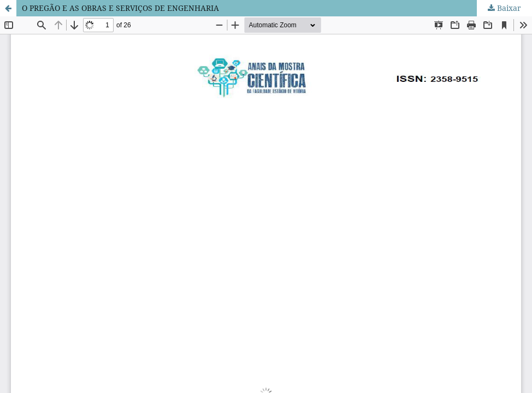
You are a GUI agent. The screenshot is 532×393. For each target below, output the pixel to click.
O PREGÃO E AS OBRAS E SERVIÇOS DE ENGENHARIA (120, 8)
